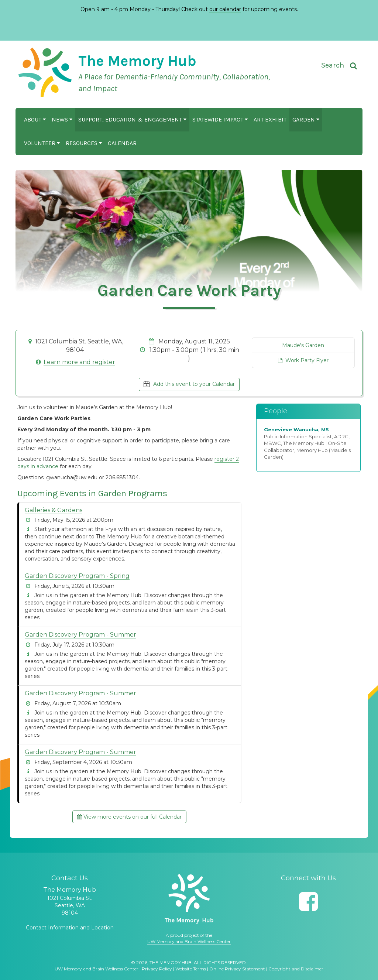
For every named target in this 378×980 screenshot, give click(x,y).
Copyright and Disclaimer (296, 969)
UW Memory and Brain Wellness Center (189, 941)
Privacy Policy (157, 969)
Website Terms (191, 969)
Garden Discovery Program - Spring (77, 576)
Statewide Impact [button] (220, 119)
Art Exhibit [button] (270, 119)
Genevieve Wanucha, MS (296, 429)
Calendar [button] (122, 143)
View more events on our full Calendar (129, 817)
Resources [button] (84, 143)
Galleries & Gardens (54, 510)
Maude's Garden (303, 345)
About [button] (35, 119)
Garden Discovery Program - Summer (80, 635)
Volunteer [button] (42, 143)
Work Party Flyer (303, 360)
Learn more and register (79, 362)
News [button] (62, 119)
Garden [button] (306, 119)
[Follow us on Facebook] (308, 902)
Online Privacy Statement (237, 969)
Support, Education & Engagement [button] (132, 119)
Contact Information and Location (70, 928)
